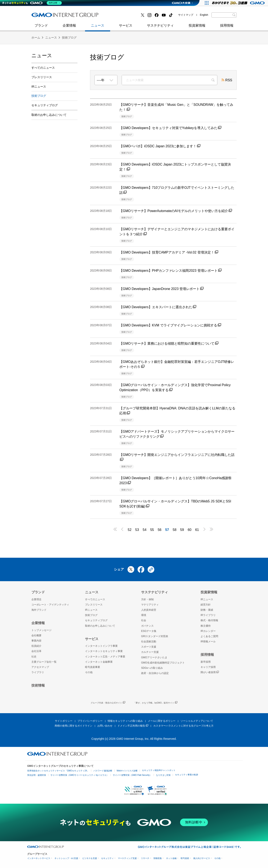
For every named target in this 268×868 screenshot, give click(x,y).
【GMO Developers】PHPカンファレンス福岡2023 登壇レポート (170, 271)
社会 (144, 620)
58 (175, 530)
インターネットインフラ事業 (101, 646)
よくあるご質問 (209, 636)
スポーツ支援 (149, 647)
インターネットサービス (39, 858)
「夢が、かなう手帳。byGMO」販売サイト (155, 703)
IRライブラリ (208, 615)
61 (197, 530)
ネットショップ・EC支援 (66, 858)
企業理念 (36, 599)
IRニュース (39, 87)
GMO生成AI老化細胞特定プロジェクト (163, 663)
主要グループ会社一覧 (44, 662)
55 (152, 530)
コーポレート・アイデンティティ (50, 605)
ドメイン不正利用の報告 (133, 726)
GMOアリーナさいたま (154, 657)
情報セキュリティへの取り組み (125, 721)
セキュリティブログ (122, 16)
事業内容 (36, 641)
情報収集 (158, 858)
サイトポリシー (64, 721)
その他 (89, 672)
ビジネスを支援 (90, 858)
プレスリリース (42, 77)
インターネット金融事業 (125, 16)
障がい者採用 (210, 672)
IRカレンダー (208, 631)
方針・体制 (147, 599)
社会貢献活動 (149, 642)
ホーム (36, 38)
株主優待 (206, 626)
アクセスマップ (40, 667)
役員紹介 (36, 646)
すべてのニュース (43, 68)
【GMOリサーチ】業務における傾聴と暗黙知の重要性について (169, 343)
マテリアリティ (150, 605)
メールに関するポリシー (162, 721)
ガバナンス (147, 626)
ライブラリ (38, 672)
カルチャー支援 (150, 652)
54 (145, 530)
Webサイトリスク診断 (127, 771)
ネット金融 (171, 858)
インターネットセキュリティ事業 (61, 16)
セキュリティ (107, 858)
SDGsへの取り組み (152, 668)
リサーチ (145, 858)
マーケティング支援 (127, 858)
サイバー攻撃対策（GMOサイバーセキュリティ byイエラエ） (79, 775)
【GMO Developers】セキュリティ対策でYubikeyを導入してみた (170, 128)
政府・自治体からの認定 (155, 673)
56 (160, 530)
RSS (227, 81)
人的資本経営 (149, 610)
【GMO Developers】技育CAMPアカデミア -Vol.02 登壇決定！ (169, 252)
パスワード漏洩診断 (103, 771)
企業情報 (69, 28)
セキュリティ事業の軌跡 (187, 775)
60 (189, 530)
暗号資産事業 (93, 667)
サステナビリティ (160, 28)
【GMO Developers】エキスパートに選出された (158, 307)
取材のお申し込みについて (49, 115)
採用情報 (227, 28)
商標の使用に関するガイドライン (73, 726)
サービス (126, 28)
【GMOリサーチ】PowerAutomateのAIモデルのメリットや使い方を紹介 (176, 211)
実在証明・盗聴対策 (37, 775)
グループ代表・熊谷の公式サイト (108, 703)
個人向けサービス (202, 858)
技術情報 (38, 685)
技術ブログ (44, 16)
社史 (93, 16)
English (204, 15)
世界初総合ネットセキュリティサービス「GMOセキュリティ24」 (58, 771)
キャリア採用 (208, 667)
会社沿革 (36, 651)
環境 (144, 615)
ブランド (41, 28)
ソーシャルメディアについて (197, 721)
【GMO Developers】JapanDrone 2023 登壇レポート (161, 289)
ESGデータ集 (149, 631)
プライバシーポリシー (90, 721)
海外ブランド (39, 610)
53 (137, 530)
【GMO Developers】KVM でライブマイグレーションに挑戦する (170, 325)
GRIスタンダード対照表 (155, 636)
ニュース (98, 28)
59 (182, 530)
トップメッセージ (41, 630)
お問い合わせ (105, 726)
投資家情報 (197, 28)
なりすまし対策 (163, 775)
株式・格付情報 (209, 620)
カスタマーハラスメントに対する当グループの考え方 (183, 726)
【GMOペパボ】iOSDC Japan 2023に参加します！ (160, 146)
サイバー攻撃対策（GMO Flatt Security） (132, 775)
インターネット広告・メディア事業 (105, 657)
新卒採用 (206, 662)
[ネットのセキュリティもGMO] (32, 3)
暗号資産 (185, 858)
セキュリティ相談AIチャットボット (159, 770)
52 (130, 530)
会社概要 (36, 635)
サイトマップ (186, 15)
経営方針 (206, 605)
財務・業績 (207, 610)
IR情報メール (208, 642)
